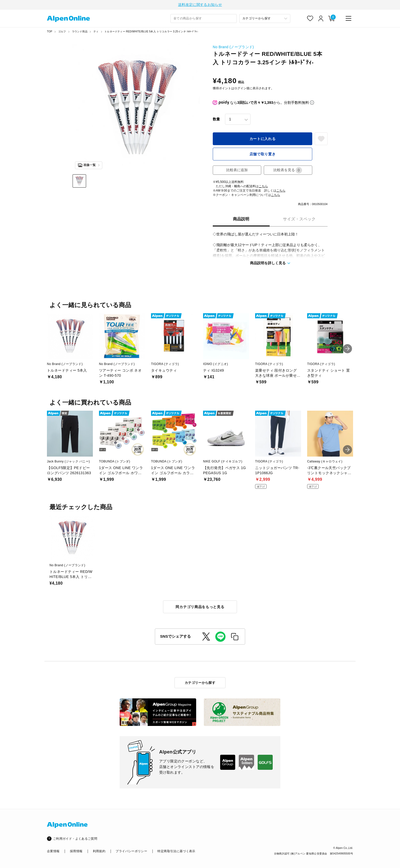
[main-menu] (348, 19)
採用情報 (76, 851)
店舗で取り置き (263, 155)
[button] (347, 349)
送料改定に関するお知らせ (200, 5)
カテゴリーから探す (200, 683)
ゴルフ (62, 32)
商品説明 (241, 220)
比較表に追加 (237, 171)
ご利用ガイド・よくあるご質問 (75, 839)
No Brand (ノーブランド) (233, 48)
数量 (216, 120)
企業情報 (53, 851)
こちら (263, 187)
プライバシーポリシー (131, 851)
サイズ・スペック (299, 220)
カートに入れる (263, 140)
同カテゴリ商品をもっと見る (200, 608)
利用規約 (99, 851)
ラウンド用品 (80, 32)
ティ (96, 32)
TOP (50, 32)
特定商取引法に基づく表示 (176, 851)
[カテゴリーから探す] (265, 19)
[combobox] (204, 19)
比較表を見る (288, 171)
